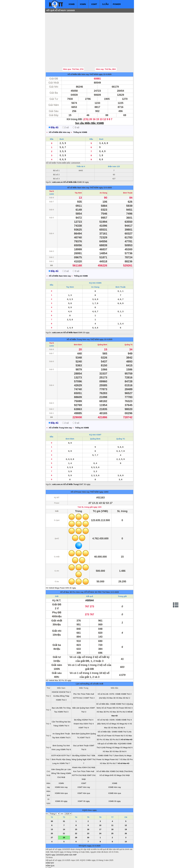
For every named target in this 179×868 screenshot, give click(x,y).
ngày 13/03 (104, 475)
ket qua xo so (98, 864)
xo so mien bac (57, 864)
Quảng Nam (84, 691)
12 (126, 809)
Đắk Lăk (76, 691)
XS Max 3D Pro (103, 695)
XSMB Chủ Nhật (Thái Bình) (121, 755)
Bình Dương (58, 729)
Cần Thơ (55, 705)
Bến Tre (63, 691)
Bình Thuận (128, 176)
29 (76, 821)
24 (100, 817)
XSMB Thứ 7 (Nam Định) (113, 739)
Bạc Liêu (55, 691)
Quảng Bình (102, 328)
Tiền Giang (61, 757)
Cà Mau (56, 679)
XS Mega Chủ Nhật (122, 758)
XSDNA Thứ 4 (88, 703)
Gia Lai (76, 729)
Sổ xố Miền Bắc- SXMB (107, 715)
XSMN (83, 4)
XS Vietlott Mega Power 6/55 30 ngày (61, 571)
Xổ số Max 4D (126, 723)
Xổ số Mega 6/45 (106, 758)
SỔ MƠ (49, 857)
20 (52, 817)
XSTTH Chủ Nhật (79, 758)
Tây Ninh (78, 176)
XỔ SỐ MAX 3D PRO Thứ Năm (97, 575)
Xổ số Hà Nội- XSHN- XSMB (109, 703)
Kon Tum (77, 755)
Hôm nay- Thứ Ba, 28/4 (106, 52)
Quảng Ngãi (81, 743)
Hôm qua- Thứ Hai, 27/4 (73, 52)
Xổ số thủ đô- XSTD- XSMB (109, 677)
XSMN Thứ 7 (65, 747)
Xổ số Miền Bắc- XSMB (106, 687)
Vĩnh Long (56, 733)
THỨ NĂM (94, 58)
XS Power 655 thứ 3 (124, 691)
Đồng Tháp (65, 679)
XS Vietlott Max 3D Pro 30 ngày (59, 664)
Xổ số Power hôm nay (80, 475)
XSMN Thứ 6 (66, 733)
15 (76, 813)
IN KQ (48, 860)
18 (112, 813)
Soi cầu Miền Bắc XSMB (89, 106)
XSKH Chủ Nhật (89, 751)
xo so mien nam (71, 864)
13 (52, 813)
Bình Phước (57, 743)
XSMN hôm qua (61, 776)
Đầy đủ (53, 111)
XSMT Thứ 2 (89, 681)
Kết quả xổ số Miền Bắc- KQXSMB (112, 727)
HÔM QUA (50, 849)
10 (100, 809)
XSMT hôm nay (84, 770)
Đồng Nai (63, 705)
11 (112, 809)
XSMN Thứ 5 (65, 721)
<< (47, 797)
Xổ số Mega (111, 707)
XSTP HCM (56, 739)
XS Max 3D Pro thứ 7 (109, 747)
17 (100, 813)
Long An (56, 747)
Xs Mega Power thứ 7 (111, 743)
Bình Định (78, 328)
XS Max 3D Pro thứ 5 (112, 723)
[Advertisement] (67, 32)
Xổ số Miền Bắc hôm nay (78, 58)
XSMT (94, 4)
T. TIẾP (49, 852)
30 (52, 804)
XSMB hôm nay (115, 770)
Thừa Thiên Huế (87, 677)
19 (126, 813)
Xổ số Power (106, 719)
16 (88, 813)
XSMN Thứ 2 (61, 683)
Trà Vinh (66, 729)
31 (64, 804)
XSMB (72, 4)
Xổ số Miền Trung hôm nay (78, 323)
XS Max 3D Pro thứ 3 (118, 695)
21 (64, 817)
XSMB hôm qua (115, 776)
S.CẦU (105, 4)
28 (64, 821)
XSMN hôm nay (61, 770)
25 (112, 817)
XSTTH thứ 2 (78, 681)
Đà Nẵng (78, 703)
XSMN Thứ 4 (64, 709)
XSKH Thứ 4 (89, 707)
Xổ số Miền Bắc (103, 755)
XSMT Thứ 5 (85, 721)
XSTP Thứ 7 (66, 739)
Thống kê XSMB (80, 115)
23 (88, 817)
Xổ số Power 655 (109, 691)
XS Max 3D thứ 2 (123, 681)
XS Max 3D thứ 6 (119, 735)
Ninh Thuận (84, 729)
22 (76, 817)
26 (126, 817)
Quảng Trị (129, 328)
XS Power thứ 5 (119, 719)
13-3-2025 (115, 575)
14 (64, 813)
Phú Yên (77, 677)
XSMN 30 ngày (83, 316)
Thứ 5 (52, 174)
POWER (117, 4)
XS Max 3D (111, 681)
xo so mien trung (85, 864)
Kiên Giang (56, 753)
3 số (76, 111)
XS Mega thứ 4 (123, 707)
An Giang (103, 176)
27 (52, 821)
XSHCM (55, 675)
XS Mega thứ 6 (126, 731)
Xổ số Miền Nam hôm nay (78, 171)
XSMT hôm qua (84, 776)
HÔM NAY (50, 846)
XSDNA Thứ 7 (86, 739)
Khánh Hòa (78, 707)
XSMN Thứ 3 (63, 695)
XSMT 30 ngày (84, 467)
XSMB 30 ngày (83, 165)
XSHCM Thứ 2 (65, 675)
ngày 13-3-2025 (105, 58)
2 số (66, 111)
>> (62, 797)
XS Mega (116, 731)
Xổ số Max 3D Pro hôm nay (72, 575)
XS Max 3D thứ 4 (118, 711)
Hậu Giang (66, 743)
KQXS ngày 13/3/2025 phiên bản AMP (61, 838)
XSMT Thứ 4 (84, 711)
